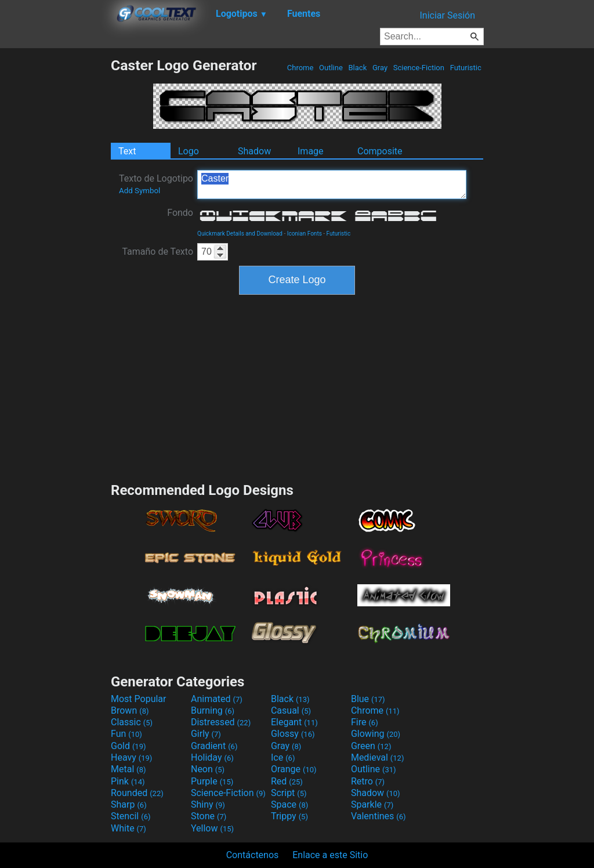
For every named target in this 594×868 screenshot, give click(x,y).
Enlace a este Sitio (330, 855)
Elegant (294, 722)
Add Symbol (140, 191)
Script (289, 793)
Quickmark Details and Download (240, 234)
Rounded (137, 793)
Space (289, 804)
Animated (217, 699)
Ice (283, 757)
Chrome (300, 68)
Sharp (129, 804)
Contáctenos (253, 855)
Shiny (208, 804)
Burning (213, 710)
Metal (128, 769)
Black (357, 68)
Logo (189, 151)
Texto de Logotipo (156, 184)
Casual (291, 710)
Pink (128, 781)
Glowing (376, 734)
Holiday (212, 757)
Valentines (379, 816)
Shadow (254, 151)
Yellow (212, 828)
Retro (368, 781)
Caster (332, 185)
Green (371, 746)
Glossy (293, 734)
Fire (365, 722)
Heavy (131, 757)
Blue (368, 699)
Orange (294, 769)
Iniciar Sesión (447, 15)
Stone (209, 816)
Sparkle (372, 804)
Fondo (180, 213)
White (128, 828)
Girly (206, 734)
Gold (128, 746)
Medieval (378, 757)
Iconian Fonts (305, 234)
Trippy (289, 816)
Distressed (221, 722)
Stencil (131, 816)
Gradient (214, 746)
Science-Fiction (419, 68)
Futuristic (466, 68)
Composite (380, 151)
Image (311, 151)
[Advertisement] (55, 231)
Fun (126, 734)
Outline (331, 68)
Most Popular (139, 699)
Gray (380, 68)
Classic (132, 722)
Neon (208, 769)
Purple (212, 781)
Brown (130, 710)
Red (287, 781)
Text (127, 151)
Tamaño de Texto (157, 252)
